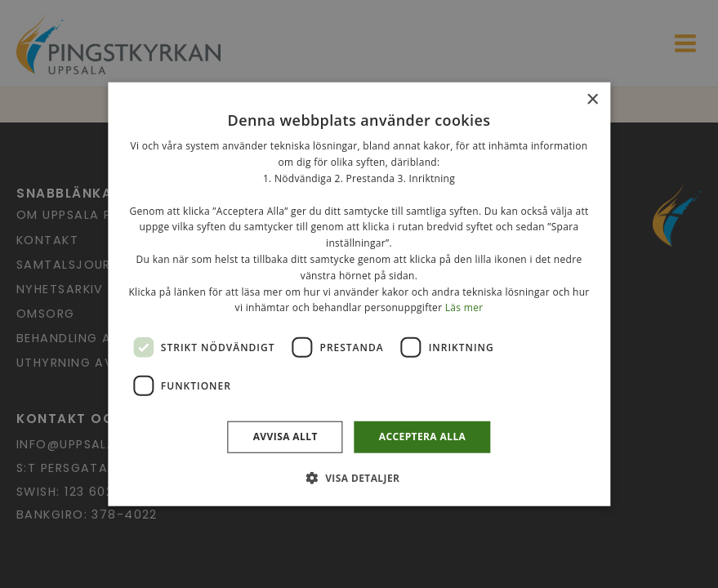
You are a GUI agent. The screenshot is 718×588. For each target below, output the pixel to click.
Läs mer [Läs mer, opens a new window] (464, 307)
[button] (359, 477)
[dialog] (359, 294)
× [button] (592, 100)
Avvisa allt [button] (285, 437)
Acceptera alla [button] (423, 437)
